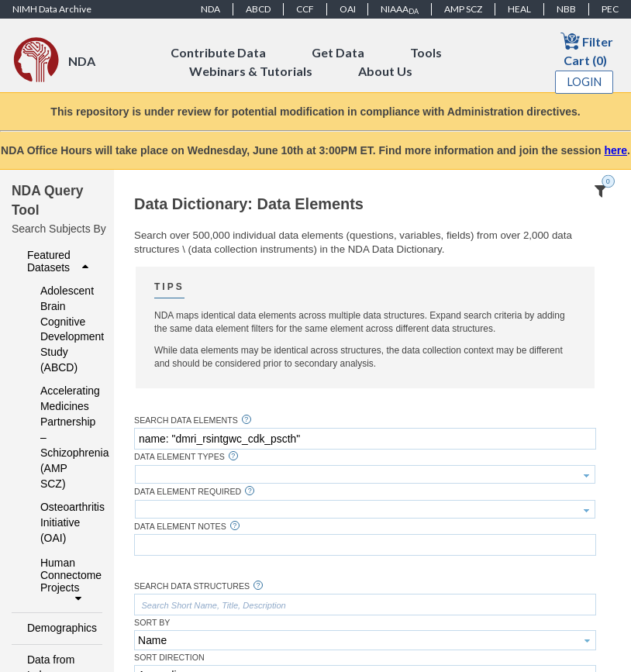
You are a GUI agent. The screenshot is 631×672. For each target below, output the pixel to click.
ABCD (258, 9)
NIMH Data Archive (52, 9)
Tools (426, 52)
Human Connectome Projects (67, 581)
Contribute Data (218, 52)
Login (584, 82)
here (615, 150)
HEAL (519, 9)
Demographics (60, 628)
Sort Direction (169, 658)
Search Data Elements (186, 420)
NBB (566, 9)
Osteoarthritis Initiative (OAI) (61, 522)
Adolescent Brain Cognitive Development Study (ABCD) (61, 329)
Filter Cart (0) (587, 49)
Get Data (338, 52)
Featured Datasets (60, 261)
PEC (610, 9)
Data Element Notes (180, 527)
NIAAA (400, 9)
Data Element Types (179, 457)
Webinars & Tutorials (251, 71)
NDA (210, 9)
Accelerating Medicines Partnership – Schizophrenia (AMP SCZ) (61, 437)
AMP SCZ (463, 9)
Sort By (152, 623)
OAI (348, 9)
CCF (305, 9)
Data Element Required (188, 492)
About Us (385, 71)
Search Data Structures (192, 586)
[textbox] (365, 439)
